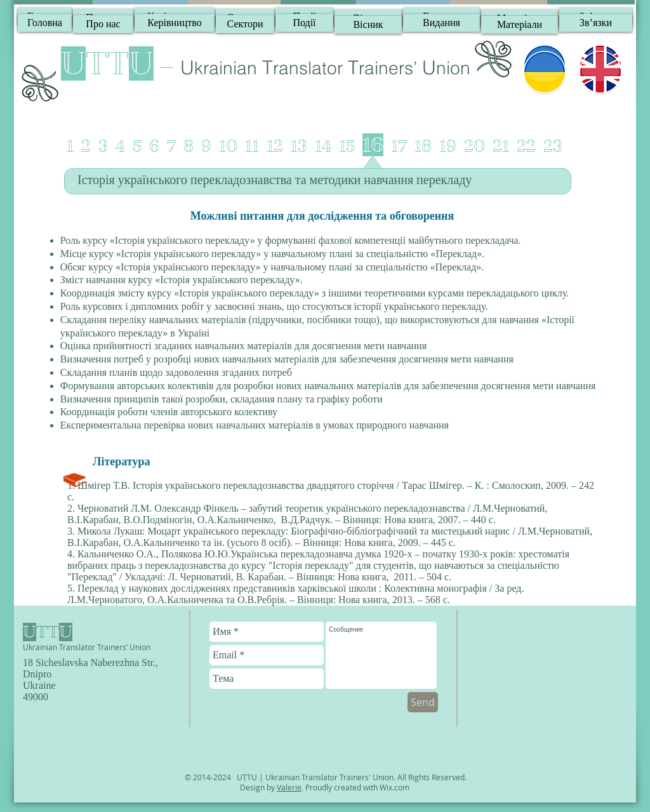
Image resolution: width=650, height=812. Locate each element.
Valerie (289, 787)
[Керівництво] (175, 23)
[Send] (423, 702)
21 (501, 146)
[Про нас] (103, 24)
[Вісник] (368, 25)
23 (553, 146)
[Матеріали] (520, 25)
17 (399, 146)
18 (423, 146)
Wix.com (395, 787)
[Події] (304, 23)
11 (252, 146)
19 (448, 146)
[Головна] (45, 23)
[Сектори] (245, 24)
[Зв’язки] (596, 23)
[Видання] (441, 23)
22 (526, 146)
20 (474, 146)
